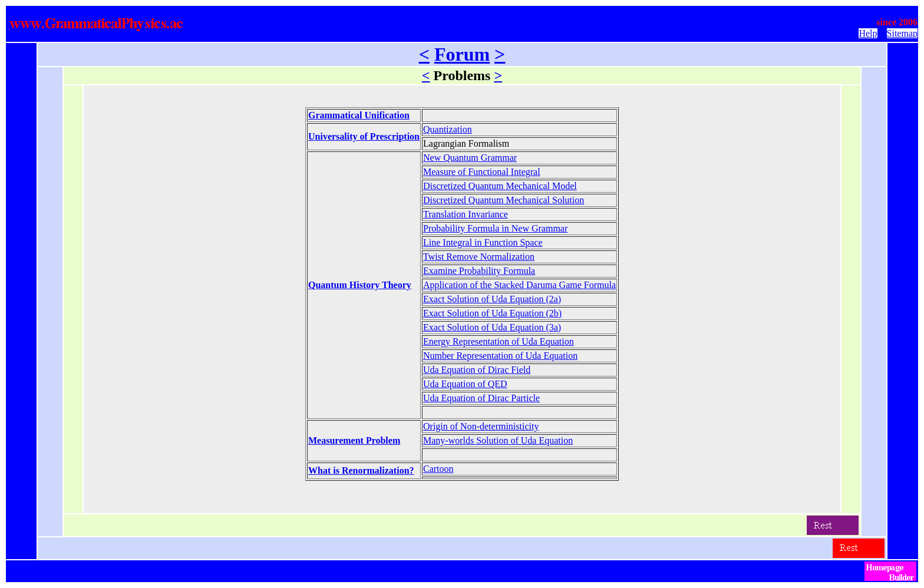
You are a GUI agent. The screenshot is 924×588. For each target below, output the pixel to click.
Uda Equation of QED (465, 384)
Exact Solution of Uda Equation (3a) (492, 327)
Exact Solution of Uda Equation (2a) (492, 299)
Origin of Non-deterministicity (481, 426)
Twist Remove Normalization (479, 257)
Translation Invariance (466, 214)
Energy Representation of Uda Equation (499, 341)
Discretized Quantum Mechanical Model (500, 186)
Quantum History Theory (360, 285)
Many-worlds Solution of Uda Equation (498, 440)
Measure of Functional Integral (482, 172)
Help (868, 33)
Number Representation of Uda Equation (500, 356)
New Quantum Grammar (470, 158)
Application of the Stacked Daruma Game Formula (519, 285)
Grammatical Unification (359, 115)
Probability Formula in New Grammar (495, 228)
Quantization (448, 129)
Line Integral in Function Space (483, 242)
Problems (462, 75)
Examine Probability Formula (479, 271)
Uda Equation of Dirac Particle (481, 398)
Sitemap (902, 33)
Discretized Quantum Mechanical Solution (504, 200)
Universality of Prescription (364, 136)
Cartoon (438, 469)
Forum (462, 54)
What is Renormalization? (361, 470)
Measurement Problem (354, 440)
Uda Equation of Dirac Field (477, 370)
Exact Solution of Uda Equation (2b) (492, 313)
